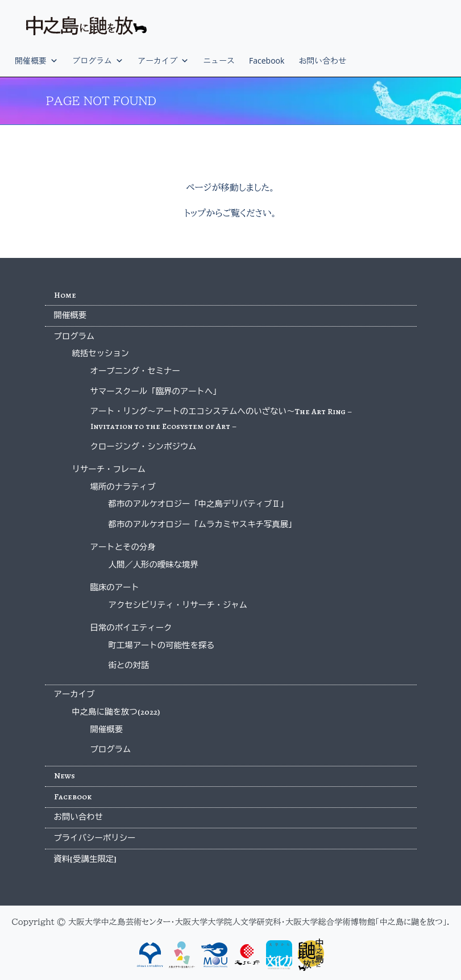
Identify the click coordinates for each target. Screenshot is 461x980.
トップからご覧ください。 (230, 213)
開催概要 (36, 61)
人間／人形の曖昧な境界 (153, 565)
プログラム (98, 61)
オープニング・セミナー (135, 371)
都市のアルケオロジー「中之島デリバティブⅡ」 (199, 504)
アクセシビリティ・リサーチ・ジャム (178, 605)
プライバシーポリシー (95, 838)
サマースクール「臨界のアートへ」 (156, 391)
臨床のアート (115, 587)
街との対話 (129, 665)
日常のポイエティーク (131, 628)
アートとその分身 (123, 547)
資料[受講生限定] (86, 859)
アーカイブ (163, 61)
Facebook (267, 61)
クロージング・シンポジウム (144, 447)
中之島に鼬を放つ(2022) (116, 712)
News (65, 775)
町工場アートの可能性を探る (162, 645)
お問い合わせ (322, 61)
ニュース (219, 61)
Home (65, 295)
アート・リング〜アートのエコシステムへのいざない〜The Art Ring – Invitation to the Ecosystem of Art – (221, 419)
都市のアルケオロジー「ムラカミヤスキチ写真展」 (203, 524)
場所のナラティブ (123, 487)
